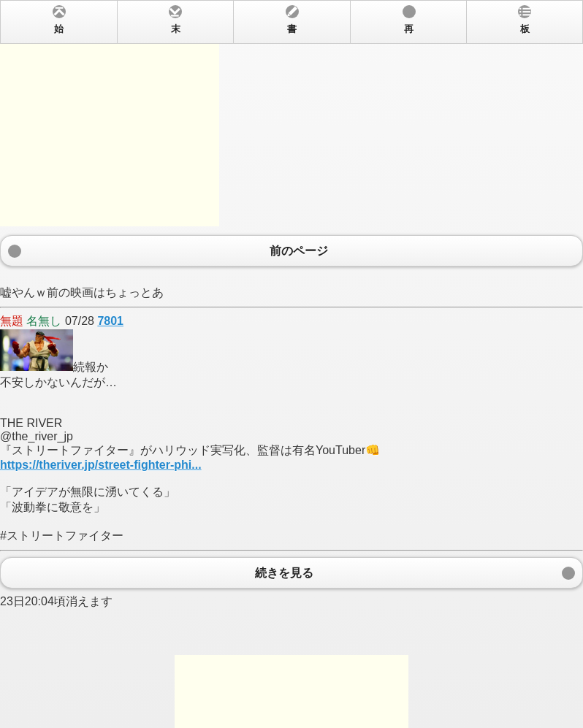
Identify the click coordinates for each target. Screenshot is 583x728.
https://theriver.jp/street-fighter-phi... (101, 465)
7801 (110, 321)
